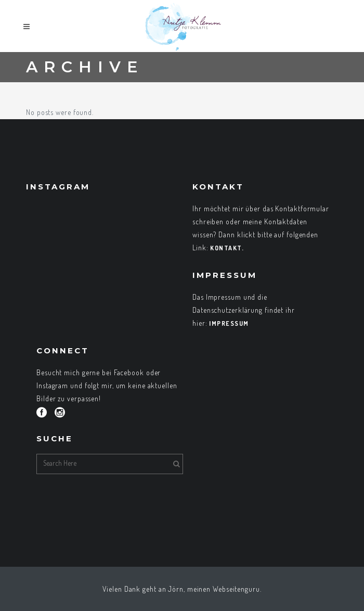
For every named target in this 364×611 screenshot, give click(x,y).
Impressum (229, 323)
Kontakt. (227, 248)
